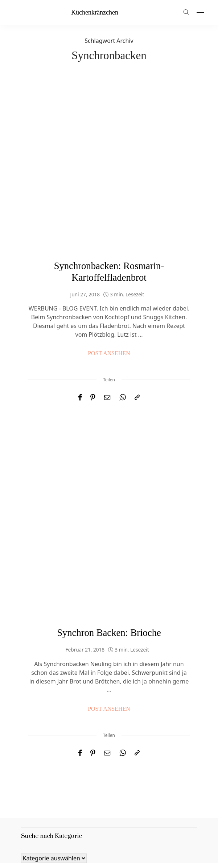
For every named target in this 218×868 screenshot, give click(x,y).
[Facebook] (80, 339)
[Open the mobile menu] (200, 13)
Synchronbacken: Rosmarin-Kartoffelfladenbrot (109, 213)
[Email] (107, 339)
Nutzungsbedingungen (148, 824)
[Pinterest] (93, 339)
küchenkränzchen (95, 12)
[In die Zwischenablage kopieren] (137, 339)
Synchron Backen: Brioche (109, 528)
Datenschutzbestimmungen (65, 824)
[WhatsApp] (123, 339)
